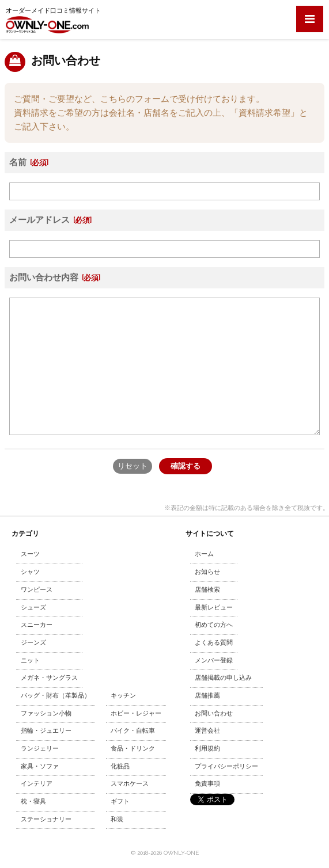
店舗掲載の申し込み (223, 678)
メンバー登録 (214, 660)
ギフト (120, 802)
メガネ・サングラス (49, 678)
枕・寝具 (33, 802)
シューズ (33, 608)
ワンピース (37, 590)
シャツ (30, 572)
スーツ (30, 554)
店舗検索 (207, 590)
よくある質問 (214, 643)
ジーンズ (33, 643)
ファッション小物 (46, 713)
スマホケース (130, 784)
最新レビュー (214, 608)
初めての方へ (214, 625)
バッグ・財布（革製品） (56, 696)
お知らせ (207, 572)
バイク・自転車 (133, 731)
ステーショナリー (46, 819)
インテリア (37, 784)
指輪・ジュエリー (46, 731)
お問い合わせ (214, 713)
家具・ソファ (40, 766)
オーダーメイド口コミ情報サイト (53, 20)
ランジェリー (40, 749)
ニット (30, 660)
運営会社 (207, 731)
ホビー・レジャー (136, 713)
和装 (117, 819)
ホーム (204, 554)
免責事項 (207, 784)
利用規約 (207, 749)
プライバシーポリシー (226, 766)
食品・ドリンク (133, 749)
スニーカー (37, 625)
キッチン (123, 696)
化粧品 (120, 766)
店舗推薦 (207, 696)
